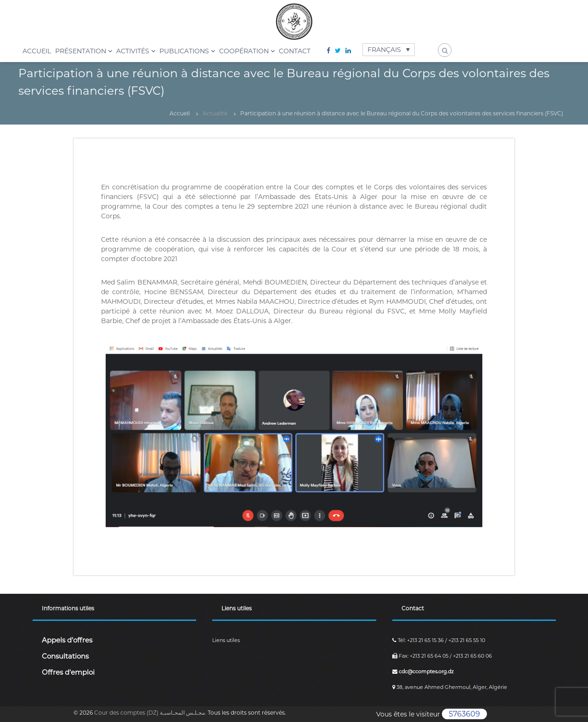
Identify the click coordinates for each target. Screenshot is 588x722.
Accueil (37, 51)
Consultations (65, 656)
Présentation (81, 51)
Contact (295, 51)
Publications (184, 51)
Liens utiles (226, 640)
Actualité (215, 113)
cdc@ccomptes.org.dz (423, 671)
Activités (133, 51)
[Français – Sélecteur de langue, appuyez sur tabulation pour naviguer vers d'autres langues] (389, 49)
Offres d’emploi (68, 672)
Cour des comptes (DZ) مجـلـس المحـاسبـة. (151, 713)
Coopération (244, 51)
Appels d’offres (67, 640)
